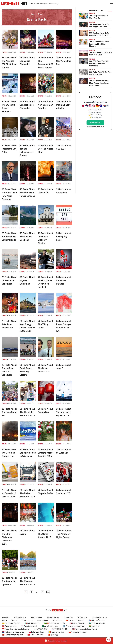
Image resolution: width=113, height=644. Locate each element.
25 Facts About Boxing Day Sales (64, 237)
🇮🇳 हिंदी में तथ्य (94, 626)
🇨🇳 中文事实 (53, 635)
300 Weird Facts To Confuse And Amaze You (100, 73)
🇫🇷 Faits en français (97, 620)
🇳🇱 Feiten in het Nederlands (13, 632)
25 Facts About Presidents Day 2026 (9, 149)
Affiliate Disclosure (99, 617)
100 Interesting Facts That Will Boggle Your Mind (100, 26)
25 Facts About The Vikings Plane (45, 324)
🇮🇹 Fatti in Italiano (32, 623)
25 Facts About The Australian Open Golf (9, 581)
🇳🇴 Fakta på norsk (9, 626)
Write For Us (82, 617)
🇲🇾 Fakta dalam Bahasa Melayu (85, 629)
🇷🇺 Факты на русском (77, 632)
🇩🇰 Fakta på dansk (77, 623)
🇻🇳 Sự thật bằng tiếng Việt (12, 635)
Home (33, 14)
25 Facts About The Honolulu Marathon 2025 (27, 412)
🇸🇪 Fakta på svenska (97, 623)
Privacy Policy (27, 620)
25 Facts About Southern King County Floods (9, 237)
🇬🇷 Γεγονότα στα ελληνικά (74, 626)
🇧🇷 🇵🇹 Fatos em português (54, 623)
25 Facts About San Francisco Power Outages (27, 193)
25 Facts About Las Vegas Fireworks (27, 61)
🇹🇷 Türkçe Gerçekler (35, 635)
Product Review (53, 617)
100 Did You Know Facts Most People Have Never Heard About (99, 83)
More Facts (57, 620)
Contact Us (68, 617)
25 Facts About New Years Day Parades (45, 105)
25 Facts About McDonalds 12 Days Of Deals (9, 493)
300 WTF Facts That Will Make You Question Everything (99, 64)
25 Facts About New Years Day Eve (64, 61)
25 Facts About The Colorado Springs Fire (9, 453)
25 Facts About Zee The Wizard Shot (46, 149)
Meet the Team (36, 617)
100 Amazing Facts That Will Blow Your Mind (101, 54)
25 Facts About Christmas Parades (64, 280)
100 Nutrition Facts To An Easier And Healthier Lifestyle (99, 44)
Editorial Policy (20, 617)
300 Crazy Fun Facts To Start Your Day (98, 17)
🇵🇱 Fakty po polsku (36, 632)
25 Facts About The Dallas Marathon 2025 (27, 493)
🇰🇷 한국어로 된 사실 (60, 629)
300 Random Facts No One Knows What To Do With (100, 34)
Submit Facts (43, 620)
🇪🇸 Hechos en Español (11, 623)
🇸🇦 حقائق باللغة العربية (50, 626)
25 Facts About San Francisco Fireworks (27, 105)
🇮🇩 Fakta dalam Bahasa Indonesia (16, 629)
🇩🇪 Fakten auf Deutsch (75, 620)
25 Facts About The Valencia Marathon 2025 (27, 581)
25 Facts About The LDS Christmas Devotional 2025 (9, 537)
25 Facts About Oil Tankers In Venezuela (9, 280)
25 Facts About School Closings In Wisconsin (28, 453)
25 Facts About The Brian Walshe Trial (45, 368)
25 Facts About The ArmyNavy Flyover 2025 (64, 412)
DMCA (5, 620)
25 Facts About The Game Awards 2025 (45, 534)
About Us (6, 617)
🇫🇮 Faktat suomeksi (29, 626)
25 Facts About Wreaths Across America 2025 (46, 453)
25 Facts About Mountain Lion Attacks (64, 105)
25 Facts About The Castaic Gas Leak (27, 237)
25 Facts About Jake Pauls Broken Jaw (9, 324)
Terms (15, 620)
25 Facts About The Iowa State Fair (9, 412)
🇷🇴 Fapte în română (56, 632)
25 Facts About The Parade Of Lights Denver (64, 534)
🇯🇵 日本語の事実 (40, 629)
